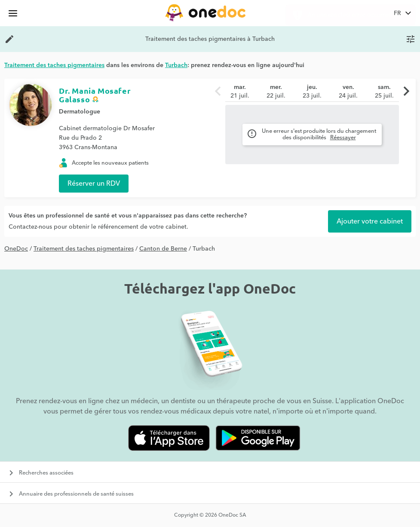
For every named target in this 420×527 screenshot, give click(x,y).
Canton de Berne (163, 249)
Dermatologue (80, 112)
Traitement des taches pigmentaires (84, 249)
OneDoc (16, 249)
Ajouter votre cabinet (370, 221)
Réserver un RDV (94, 184)
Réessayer (343, 138)
